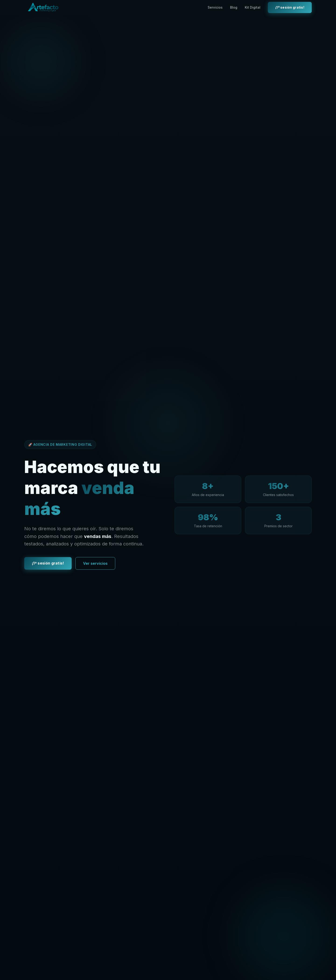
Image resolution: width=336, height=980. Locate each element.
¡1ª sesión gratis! (290, 7)
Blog (234, 7)
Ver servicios (95, 564)
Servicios (215, 7)
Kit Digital (253, 7)
